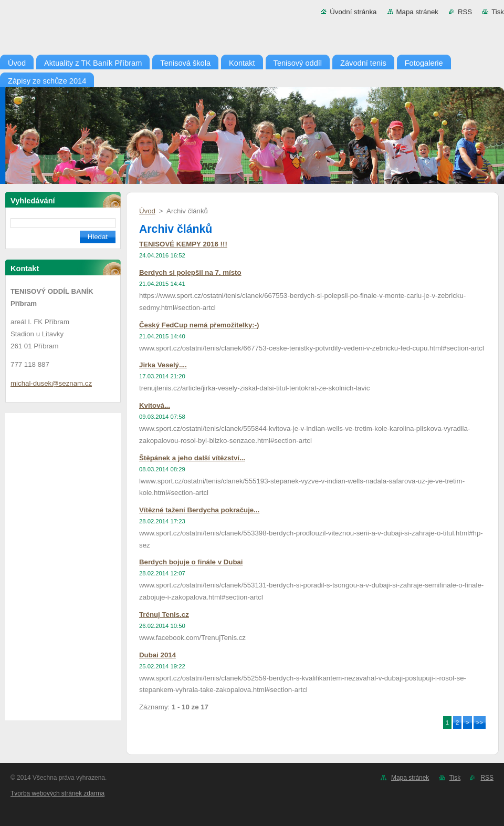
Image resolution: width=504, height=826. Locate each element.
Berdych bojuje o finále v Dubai (191, 562)
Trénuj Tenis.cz (164, 615)
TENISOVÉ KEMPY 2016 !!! (183, 244)
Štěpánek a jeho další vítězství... (192, 458)
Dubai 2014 (157, 655)
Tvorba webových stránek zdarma (57, 793)
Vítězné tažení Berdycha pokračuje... (199, 510)
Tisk (498, 12)
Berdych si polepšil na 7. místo (190, 272)
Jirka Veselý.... (163, 365)
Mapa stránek (417, 12)
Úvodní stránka (353, 12)
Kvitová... (155, 405)
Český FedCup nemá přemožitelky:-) (199, 325)
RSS (465, 12)
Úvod (147, 211)
